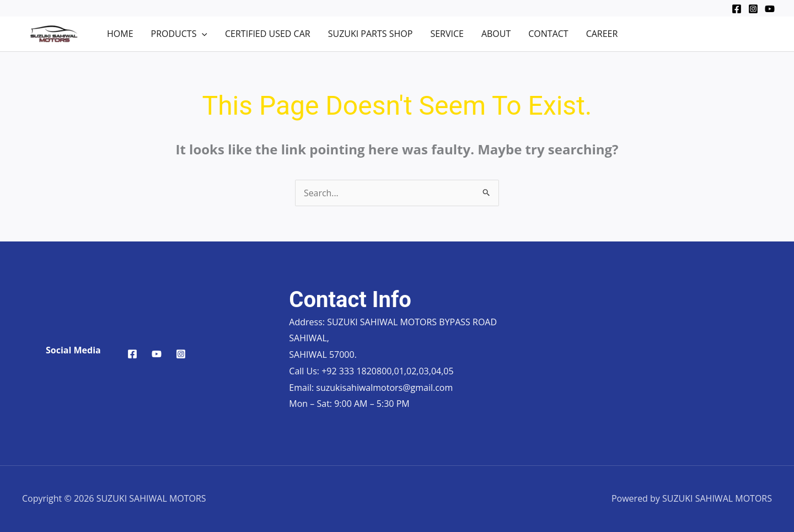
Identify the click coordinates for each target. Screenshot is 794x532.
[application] (202, 34)
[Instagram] (753, 9)
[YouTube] (770, 9)
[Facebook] (737, 9)
